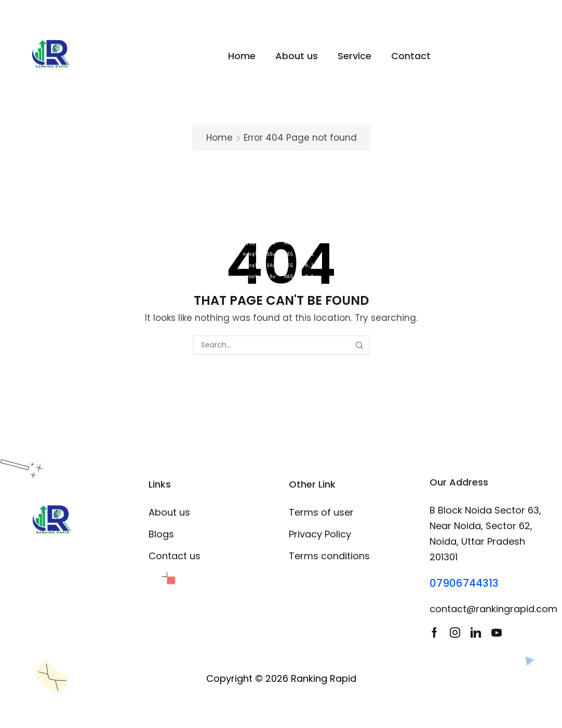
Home (219, 138)
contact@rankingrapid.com (493, 609)
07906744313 (464, 583)
